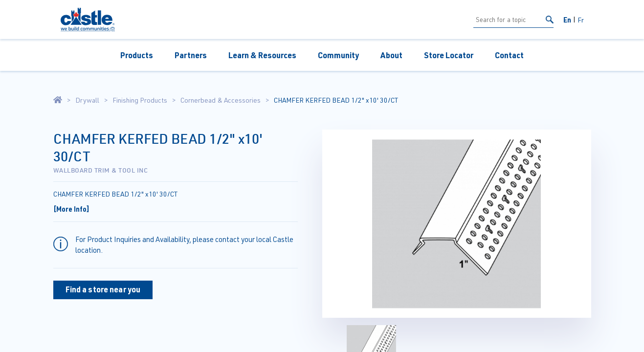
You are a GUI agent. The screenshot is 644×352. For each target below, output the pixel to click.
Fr (581, 20)
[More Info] (71, 209)
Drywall (87, 100)
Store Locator (449, 55)
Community (338, 55)
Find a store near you (103, 289)
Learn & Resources (262, 55)
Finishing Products (140, 100)
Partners (191, 55)
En (567, 20)
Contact (509, 55)
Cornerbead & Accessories (221, 100)
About (391, 55)
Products (137, 55)
